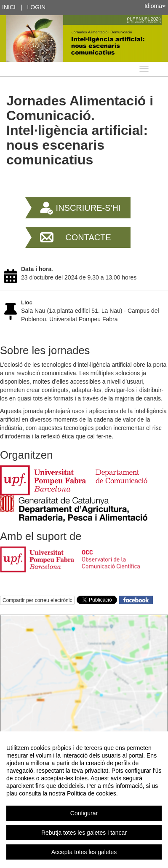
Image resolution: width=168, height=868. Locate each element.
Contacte (88, 237)
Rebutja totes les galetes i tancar (84, 833)
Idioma (155, 6)
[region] (84, 800)
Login (37, 7)
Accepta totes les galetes (84, 852)
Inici (9, 7)
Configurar (84, 813)
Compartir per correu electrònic (37, 600)
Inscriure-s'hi (88, 208)
